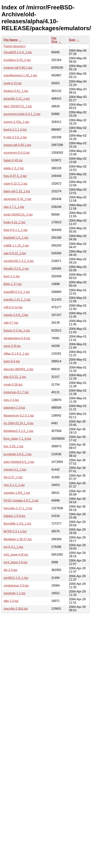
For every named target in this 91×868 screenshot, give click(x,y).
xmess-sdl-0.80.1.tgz (17, 145)
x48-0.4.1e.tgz (13, 307)
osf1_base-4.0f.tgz (16, 555)
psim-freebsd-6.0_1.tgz (19, 462)
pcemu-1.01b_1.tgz (16, 122)
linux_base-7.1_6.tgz (17, 439)
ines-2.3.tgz (11, 400)
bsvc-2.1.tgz (12, 276)
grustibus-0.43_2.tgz (17, 60)
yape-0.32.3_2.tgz (16, 184)
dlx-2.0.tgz (11, 570)
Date (72, 40)
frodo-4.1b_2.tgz (15, 222)
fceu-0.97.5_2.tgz (15, 176)
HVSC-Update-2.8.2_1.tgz (21, 501)
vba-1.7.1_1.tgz (14, 207)
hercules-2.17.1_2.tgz (18, 508)
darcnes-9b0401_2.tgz (18, 369)
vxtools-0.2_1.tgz (15, 470)
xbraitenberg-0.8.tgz (17, 338)
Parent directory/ (15, 46)
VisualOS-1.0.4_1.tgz (18, 52)
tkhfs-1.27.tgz (13, 284)
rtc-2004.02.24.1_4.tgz (19, 423)
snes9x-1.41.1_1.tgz (17, 300)
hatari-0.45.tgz (13, 160)
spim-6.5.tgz (12, 361)
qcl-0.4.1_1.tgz (13, 547)
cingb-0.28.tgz (13, 385)
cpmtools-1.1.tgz (15, 593)
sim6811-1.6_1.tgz (16, 578)
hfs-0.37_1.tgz (13, 477)
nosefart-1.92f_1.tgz (17, 493)
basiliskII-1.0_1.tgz (16, 238)
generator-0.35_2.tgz (18, 199)
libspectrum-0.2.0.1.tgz (19, 416)
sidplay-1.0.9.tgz (15, 516)
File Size (54, 40)
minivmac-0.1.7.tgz (16, 392)
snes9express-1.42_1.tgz (20, 75)
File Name (11, 40)
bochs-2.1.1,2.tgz (15, 130)
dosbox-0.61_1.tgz (16, 91)
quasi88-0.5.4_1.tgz (17, 292)
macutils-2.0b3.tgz (16, 609)
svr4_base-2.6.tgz (15, 562)
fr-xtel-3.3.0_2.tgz (15, 137)
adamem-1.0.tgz (14, 408)
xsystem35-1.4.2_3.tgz (19, 261)
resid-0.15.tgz (13, 83)
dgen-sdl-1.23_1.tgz (17, 191)
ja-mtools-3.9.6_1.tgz (18, 454)
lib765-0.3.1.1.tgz (15, 531)
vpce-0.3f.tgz (12, 346)
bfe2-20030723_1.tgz (18, 106)
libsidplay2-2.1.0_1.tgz (18, 431)
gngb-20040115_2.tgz (18, 215)
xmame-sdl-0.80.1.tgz (18, 68)
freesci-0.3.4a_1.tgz (17, 331)
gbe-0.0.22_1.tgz (15, 377)
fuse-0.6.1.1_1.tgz (16, 230)
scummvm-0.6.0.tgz (17, 153)
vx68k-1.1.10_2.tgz (16, 246)
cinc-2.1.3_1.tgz (14, 485)
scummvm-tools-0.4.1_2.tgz (22, 114)
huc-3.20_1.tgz (14, 446)
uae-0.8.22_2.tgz (15, 253)
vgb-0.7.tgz (11, 323)
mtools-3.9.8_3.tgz (16, 315)
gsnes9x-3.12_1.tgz (17, 99)
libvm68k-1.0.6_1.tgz (17, 524)
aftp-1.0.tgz (11, 601)
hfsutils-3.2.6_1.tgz (16, 269)
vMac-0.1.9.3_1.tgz (16, 354)
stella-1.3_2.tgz (14, 168)
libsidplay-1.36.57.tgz (18, 539)
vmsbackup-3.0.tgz (16, 586)
